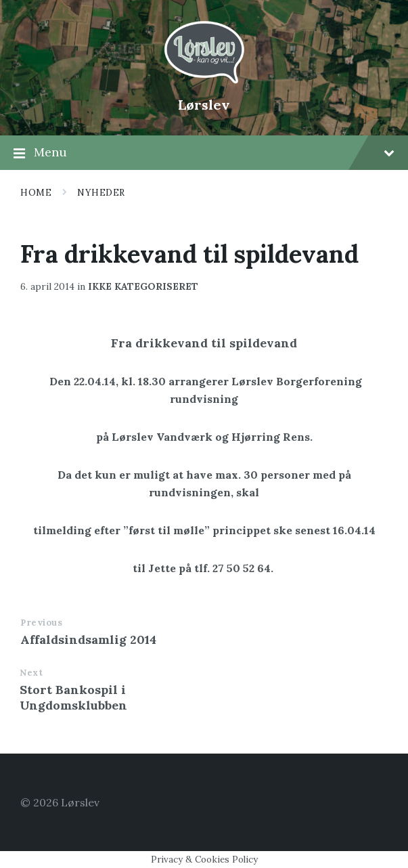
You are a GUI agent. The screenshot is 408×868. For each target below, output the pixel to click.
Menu (204, 153)
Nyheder (101, 193)
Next (31, 673)
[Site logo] (204, 82)
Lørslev (204, 105)
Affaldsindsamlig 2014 (88, 639)
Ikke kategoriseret (143, 286)
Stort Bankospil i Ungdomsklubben (73, 697)
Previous (41, 623)
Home (36, 193)
